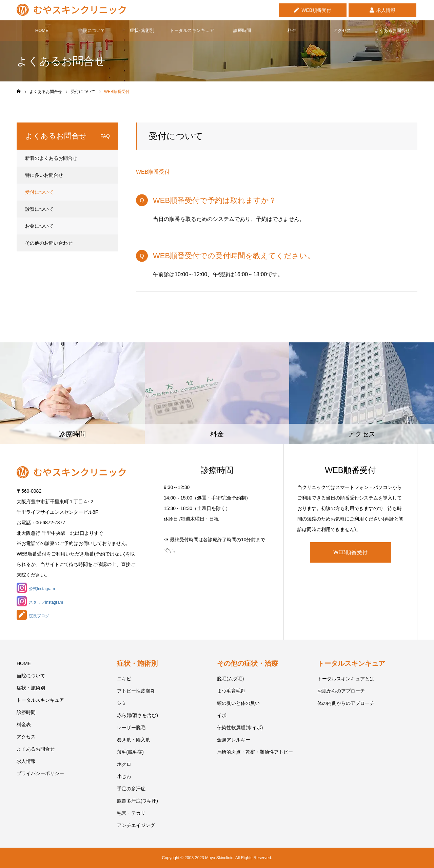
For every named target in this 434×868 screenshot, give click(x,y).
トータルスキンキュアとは (346, 679)
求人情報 (386, 10)
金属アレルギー (234, 740)
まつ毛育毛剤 (231, 691)
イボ (222, 715)
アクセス (342, 30)
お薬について (39, 226)
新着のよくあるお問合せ (51, 158)
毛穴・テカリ (131, 813)
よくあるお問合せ (392, 30)
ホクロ (124, 764)
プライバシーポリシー (40, 773)
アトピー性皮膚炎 (136, 691)
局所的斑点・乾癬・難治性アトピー (255, 752)
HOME (42, 30)
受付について (39, 192)
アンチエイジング (136, 825)
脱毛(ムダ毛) (230, 679)
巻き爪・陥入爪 (134, 740)
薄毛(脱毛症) (130, 752)
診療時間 (242, 30)
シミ (122, 703)
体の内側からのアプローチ (346, 703)
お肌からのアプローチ (341, 691)
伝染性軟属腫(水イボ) (240, 728)
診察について (39, 209)
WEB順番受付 (316, 10)
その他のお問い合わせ (49, 243)
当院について (92, 30)
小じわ (124, 776)
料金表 (24, 724)
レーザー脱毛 (131, 728)
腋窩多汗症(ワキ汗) (137, 801)
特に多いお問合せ (44, 175)
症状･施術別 (142, 30)
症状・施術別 (31, 688)
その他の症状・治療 (248, 663)
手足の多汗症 (131, 789)
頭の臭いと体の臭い (238, 703)
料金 (292, 30)
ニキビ (124, 679)
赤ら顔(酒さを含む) (137, 715)
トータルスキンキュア (192, 30)
